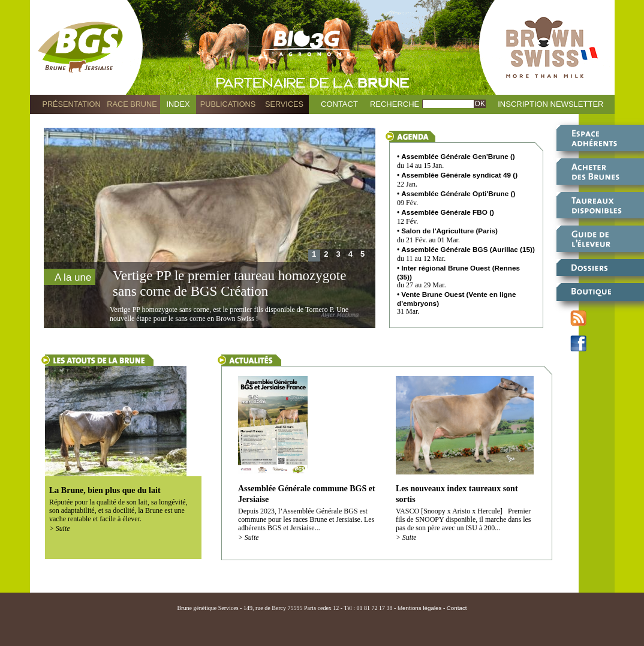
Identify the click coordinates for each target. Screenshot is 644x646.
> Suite (59, 529)
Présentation (71, 104)
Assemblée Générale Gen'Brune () (458, 156)
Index (178, 104)
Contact (339, 104)
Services (284, 104)
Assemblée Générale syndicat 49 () (459, 175)
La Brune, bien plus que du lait (105, 490)
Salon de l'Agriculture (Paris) (449, 231)
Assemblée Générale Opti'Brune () (458, 193)
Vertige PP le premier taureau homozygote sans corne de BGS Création (229, 283)
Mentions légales (420, 608)
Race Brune (132, 104)
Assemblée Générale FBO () (448, 212)
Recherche (395, 104)
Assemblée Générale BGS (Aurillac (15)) (468, 249)
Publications (228, 104)
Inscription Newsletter (550, 104)
